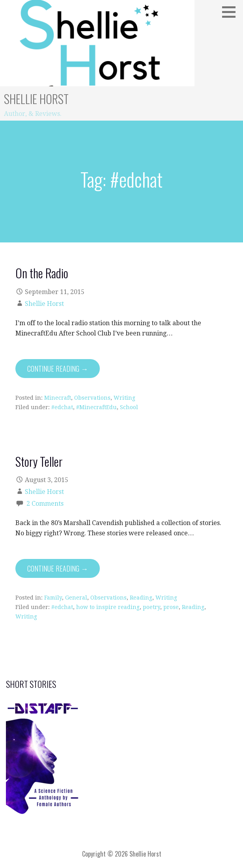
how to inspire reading (108, 607)
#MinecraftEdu (96, 407)
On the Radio (42, 273)
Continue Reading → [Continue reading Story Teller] (58, 568)
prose (171, 607)
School (129, 407)
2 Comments (45, 504)
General (76, 598)
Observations (92, 398)
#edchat (62, 407)
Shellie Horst (36, 99)
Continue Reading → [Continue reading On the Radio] (58, 369)
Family (53, 598)
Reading (141, 598)
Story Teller (39, 461)
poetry (151, 607)
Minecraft (58, 398)
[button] (232, 12)
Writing (124, 398)
